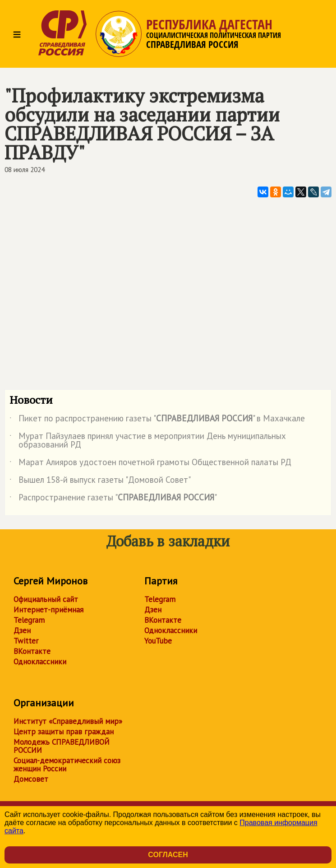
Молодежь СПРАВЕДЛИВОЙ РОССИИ (62, 746)
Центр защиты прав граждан (64, 732)
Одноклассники (40, 662)
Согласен (168, 855)
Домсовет (31, 779)
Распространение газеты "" (113, 499)
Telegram (29, 620)
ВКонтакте (32, 651)
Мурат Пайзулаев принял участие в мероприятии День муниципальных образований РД (148, 441)
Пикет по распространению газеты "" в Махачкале (157, 420)
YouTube (158, 641)
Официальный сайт (46, 599)
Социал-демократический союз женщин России (67, 765)
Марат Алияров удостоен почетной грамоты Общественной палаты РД (150, 464)
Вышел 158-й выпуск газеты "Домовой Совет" (100, 481)
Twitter (26, 641)
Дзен (22, 630)
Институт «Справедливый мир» (68, 721)
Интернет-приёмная (48, 610)
